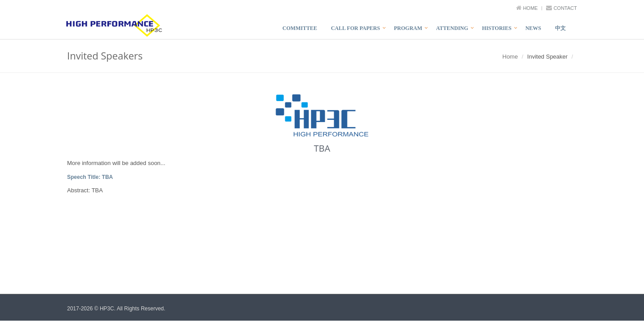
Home (530, 8)
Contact (565, 8)
